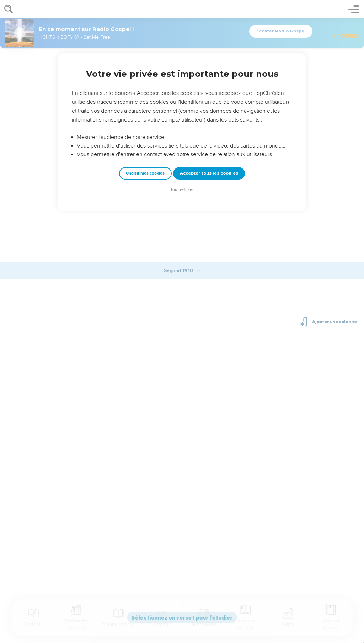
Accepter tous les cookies (209, 173)
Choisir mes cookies (145, 173)
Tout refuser (182, 190)
